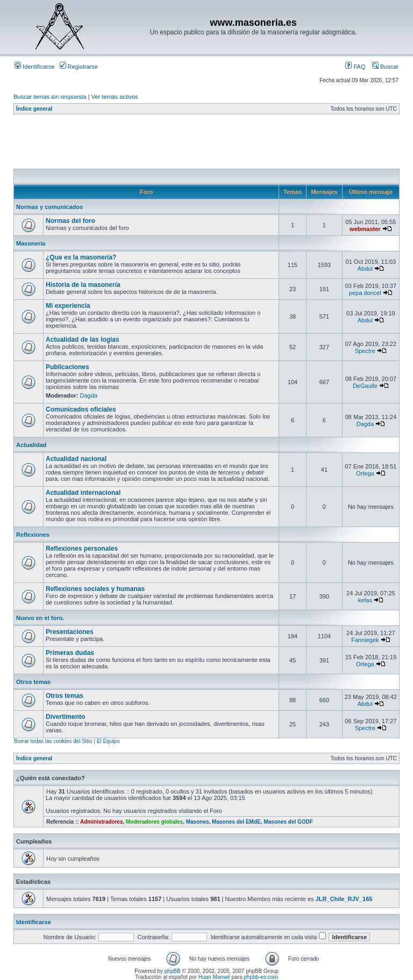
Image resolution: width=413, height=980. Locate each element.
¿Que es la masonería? (81, 257)
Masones (198, 822)
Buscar (385, 67)
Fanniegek (365, 640)
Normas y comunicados (49, 207)
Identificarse (34, 67)
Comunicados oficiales (81, 409)
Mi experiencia (68, 306)
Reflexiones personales (82, 549)
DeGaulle (365, 386)
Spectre (365, 351)
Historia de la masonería (83, 285)
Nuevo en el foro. (40, 618)
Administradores (101, 822)
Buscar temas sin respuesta (50, 97)
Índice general (34, 109)
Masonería (31, 243)
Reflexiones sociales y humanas (95, 589)
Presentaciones (70, 632)
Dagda (89, 395)
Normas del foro (70, 221)
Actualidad (31, 445)
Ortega (365, 473)
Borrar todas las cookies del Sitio (53, 741)
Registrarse (79, 67)
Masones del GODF (288, 822)
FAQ (355, 67)
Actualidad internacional (83, 493)
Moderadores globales (154, 822)
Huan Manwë (214, 977)
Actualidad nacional (76, 459)
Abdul (365, 269)
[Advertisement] (209, 145)
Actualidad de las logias (83, 340)
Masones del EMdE (236, 822)
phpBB (173, 971)
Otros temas (33, 682)
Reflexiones (33, 535)
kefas (365, 600)
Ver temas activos (115, 97)
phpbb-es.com (261, 977)
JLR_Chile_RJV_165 (344, 899)
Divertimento (65, 717)
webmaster (365, 229)
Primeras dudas (70, 653)
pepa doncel (365, 293)
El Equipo (108, 741)
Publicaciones (67, 367)
